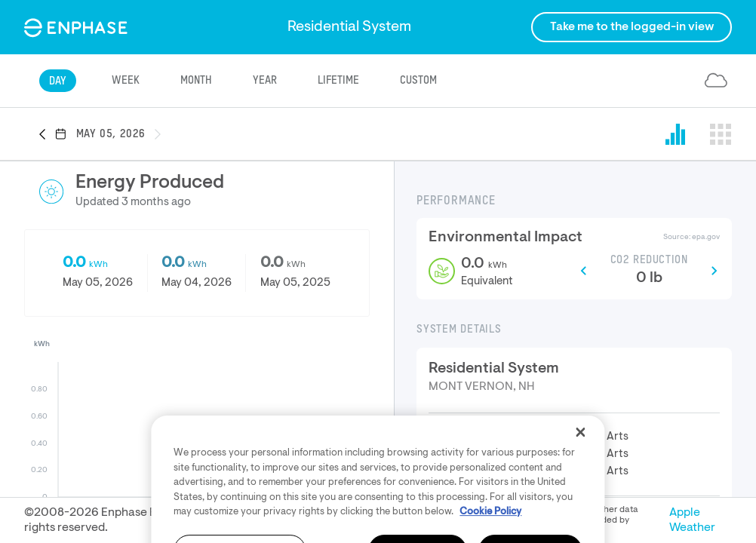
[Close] (581, 474)
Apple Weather (692, 520)
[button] (47, 135)
